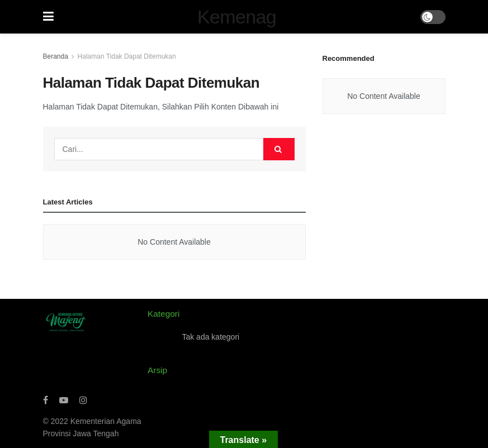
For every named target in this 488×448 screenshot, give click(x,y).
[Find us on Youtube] (64, 400)
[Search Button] (279, 149)
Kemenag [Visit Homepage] (237, 17)
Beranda (56, 56)
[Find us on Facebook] (46, 400)
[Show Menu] (48, 17)
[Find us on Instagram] (83, 400)
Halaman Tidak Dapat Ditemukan (127, 56)
